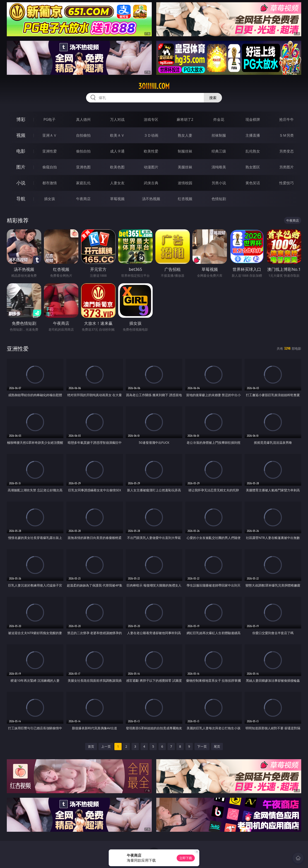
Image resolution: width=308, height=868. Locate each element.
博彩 (21, 119)
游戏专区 (151, 119)
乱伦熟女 (253, 151)
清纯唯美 (219, 167)
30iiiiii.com (154, 86)
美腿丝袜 (185, 167)
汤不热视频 (151, 199)
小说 (21, 183)
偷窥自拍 (50, 167)
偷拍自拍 (83, 151)
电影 (21, 151)
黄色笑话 (253, 183)
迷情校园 (185, 183)
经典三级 (219, 151)
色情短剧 (219, 199)
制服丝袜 (185, 151)
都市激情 (50, 183)
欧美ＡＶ (117, 135)
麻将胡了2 (185, 119)
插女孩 (50, 199)
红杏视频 (185, 199)
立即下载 (186, 858)
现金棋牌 (253, 119)
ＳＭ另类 (286, 135)
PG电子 (49, 119)
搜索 (213, 98)
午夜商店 (83, 199)
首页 (91, 746)
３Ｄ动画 (151, 135)
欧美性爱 (151, 151)
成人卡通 (117, 151)
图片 (21, 167)
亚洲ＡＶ (50, 135)
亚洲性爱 (50, 151)
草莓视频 (117, 199)
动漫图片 (151, 167)
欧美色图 (117, 167)
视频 (21, 135)
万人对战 (117, 119)
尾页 (217, 746)
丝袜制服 (219, 135)
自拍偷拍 (83, 135)
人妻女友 (117, 183)
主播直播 (253, 135)
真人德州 (83, 119)
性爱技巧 (286, 183)
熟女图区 (253, 167)
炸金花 (219, 119)
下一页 (202, 746)
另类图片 (286, 167)
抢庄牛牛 (286, 119)
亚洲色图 (83, 167)
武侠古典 (151, 183)
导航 (21, 199)
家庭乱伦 (83, 183)
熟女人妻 (185, 135)
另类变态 (286, 151)
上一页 (106, 746)
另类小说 (219, 183)
